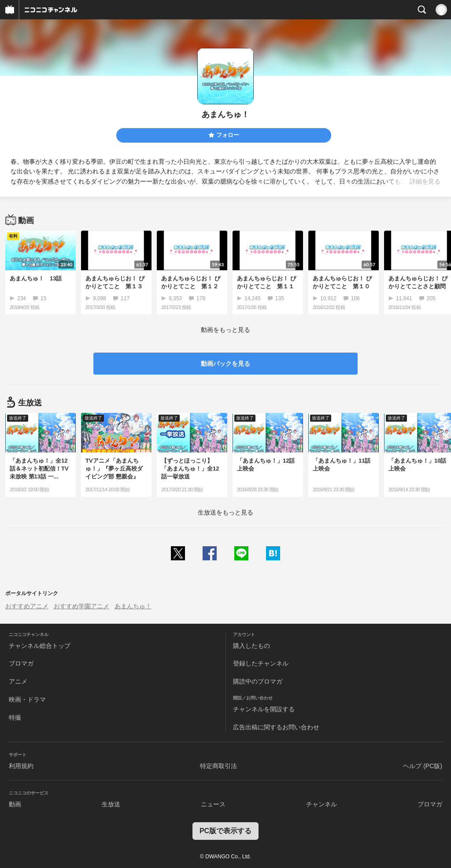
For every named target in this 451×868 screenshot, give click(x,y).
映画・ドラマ (27, 699)
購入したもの (251, 646)
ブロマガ (21, 663)
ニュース (213, 804)
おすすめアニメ (27, 606)
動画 (15, 804)
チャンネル (322, 804)
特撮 (15, 717)
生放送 (111, 804)
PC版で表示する (225, 831)
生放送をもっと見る (225, 512)
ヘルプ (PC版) (423, 766)
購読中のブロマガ (258, 681)
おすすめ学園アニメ (81, 606)
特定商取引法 (218, 766)
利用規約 (21, 766)
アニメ (18, 681)
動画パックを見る (225, 364)
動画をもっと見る (225, 330)
